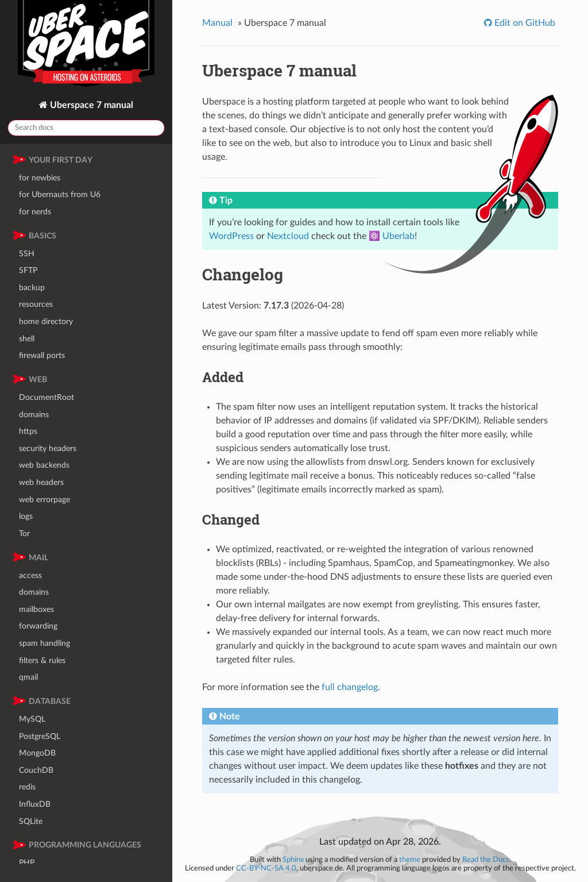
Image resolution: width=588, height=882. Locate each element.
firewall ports (42, 355)
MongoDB (37, 753)
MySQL (32, 719)
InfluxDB (35, 804)
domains (34, 415)
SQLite (31, 821)
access (30, 575)
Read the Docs (486, 860)
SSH (27, 254)
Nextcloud (288, 236)
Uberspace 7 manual (90, 105)
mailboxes (36, 609)
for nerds (35, 212)
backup (32, 288)
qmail (28, 677)
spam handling (45, 643)
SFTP (28, 270)
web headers (41, 482)
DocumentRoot (47, 397)
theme (410, 860)
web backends (44, 465)
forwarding (38, 626)
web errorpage (45, 500)
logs (26, 516)
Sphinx (293, 860)
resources (36, 304)
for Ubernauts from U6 (60, 194)
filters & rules (42, 660)
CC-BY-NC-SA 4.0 (266, 868)
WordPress (231, 236)
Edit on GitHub (524, 23)
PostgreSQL (40, 736)
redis (27, 787)
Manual (217, 23)
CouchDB (36, 770)
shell (27, 339)
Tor (24, 534)
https (28, 431)
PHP (27, 863)
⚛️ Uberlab (392, 236)
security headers (48, 448)
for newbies (40, 178)
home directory (46, 321)
